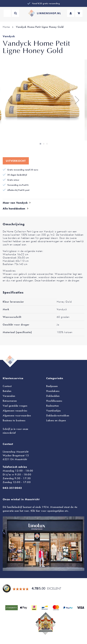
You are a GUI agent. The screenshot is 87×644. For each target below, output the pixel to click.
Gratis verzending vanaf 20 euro (23, 170)
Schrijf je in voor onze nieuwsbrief (15, 431)
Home (6, 27)
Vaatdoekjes (53, 411)
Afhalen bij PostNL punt (18, 190)
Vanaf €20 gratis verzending (46, 3)
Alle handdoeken (14, 209)
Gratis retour (13, 180)
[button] (10, 100)
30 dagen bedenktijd (17, 175)
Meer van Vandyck (15, 203)
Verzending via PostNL (18, 185)
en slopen (56, 420)
